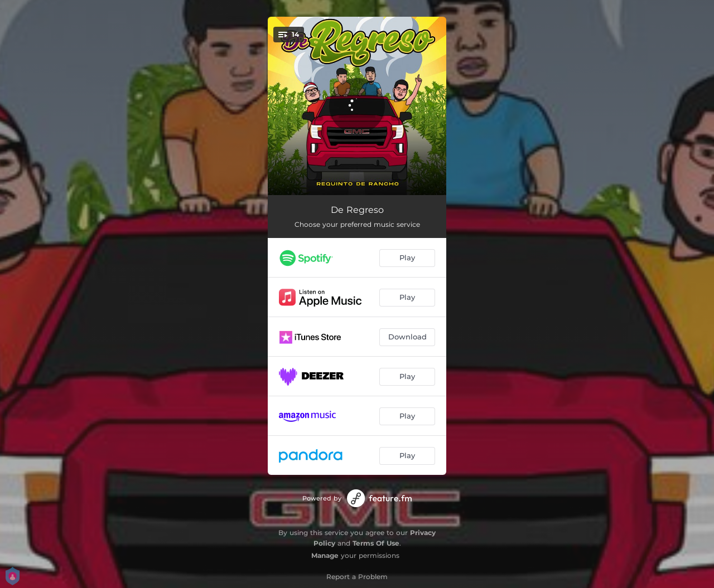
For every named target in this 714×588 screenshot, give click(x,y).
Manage (325, 555)
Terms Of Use (376, 543)
